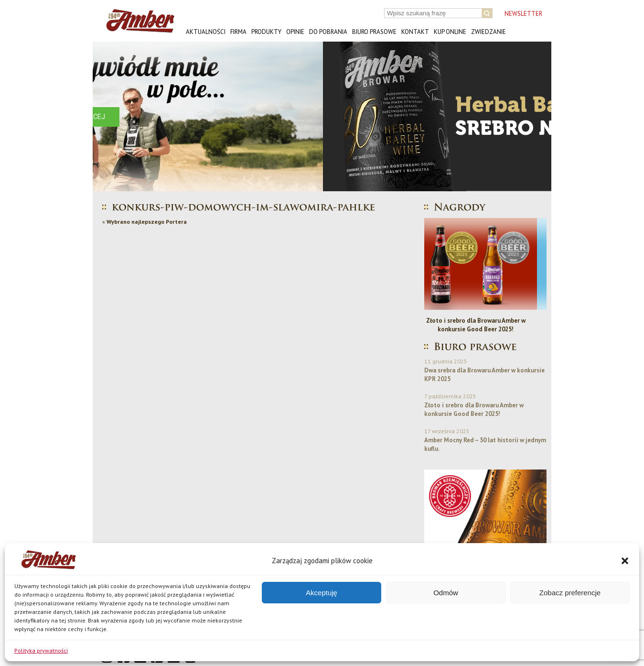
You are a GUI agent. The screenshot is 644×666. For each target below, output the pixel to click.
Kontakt (415, 32)
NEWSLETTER (523, 14)
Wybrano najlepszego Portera (147, 222)
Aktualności (206, 32)
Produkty (266, 32)
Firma (238, 32)
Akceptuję (322, 593)
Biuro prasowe (374, 32)
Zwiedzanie (488, 32)
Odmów (446, 593)
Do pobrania (328, 32)
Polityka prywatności (41, 650)
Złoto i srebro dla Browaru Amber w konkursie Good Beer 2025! (485, 325)
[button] (625, 561)
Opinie (295, 32)
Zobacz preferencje (570, 593)
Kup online (450, 32)
